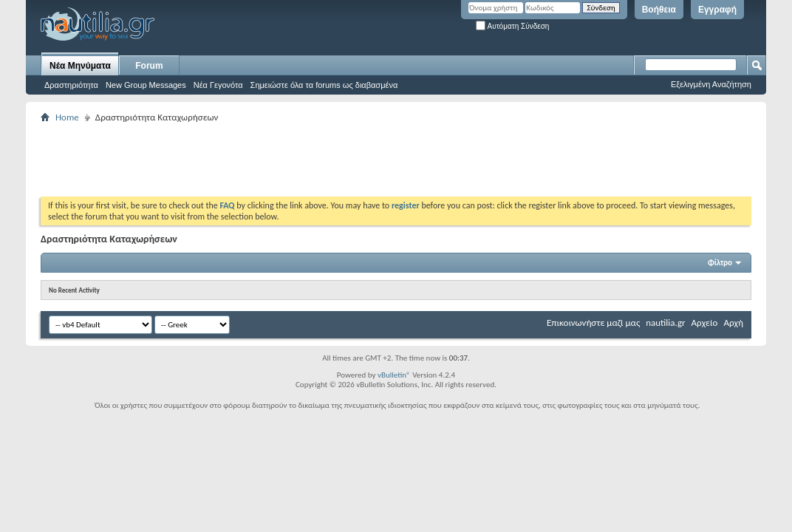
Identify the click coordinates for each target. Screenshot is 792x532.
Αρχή (733, 323)
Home (67, 117)
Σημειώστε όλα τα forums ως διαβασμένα (324, 85)
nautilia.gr (665, 323)
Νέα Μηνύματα (80, 66)
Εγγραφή (717, 10)
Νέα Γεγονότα (218, 85)
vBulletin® (394, 375)
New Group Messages (146, 85)
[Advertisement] (310, 160)
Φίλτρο (720, 263)
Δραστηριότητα (71, 85)
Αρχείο (705, 323)
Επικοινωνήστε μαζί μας (593, 323)
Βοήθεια (659, 10)
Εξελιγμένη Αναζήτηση (711, 84)
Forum (149, 66)
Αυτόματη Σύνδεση (512, 26)
